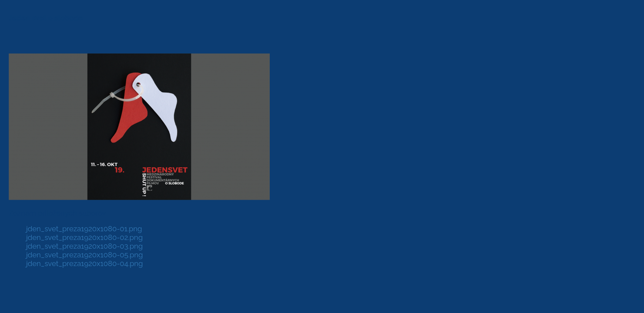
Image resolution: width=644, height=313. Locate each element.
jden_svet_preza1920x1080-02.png (84, 237)
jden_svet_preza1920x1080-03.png (84, 246)
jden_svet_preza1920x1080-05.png (84, 255)
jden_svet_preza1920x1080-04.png (84, 263)
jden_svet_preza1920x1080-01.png (84, 229)
